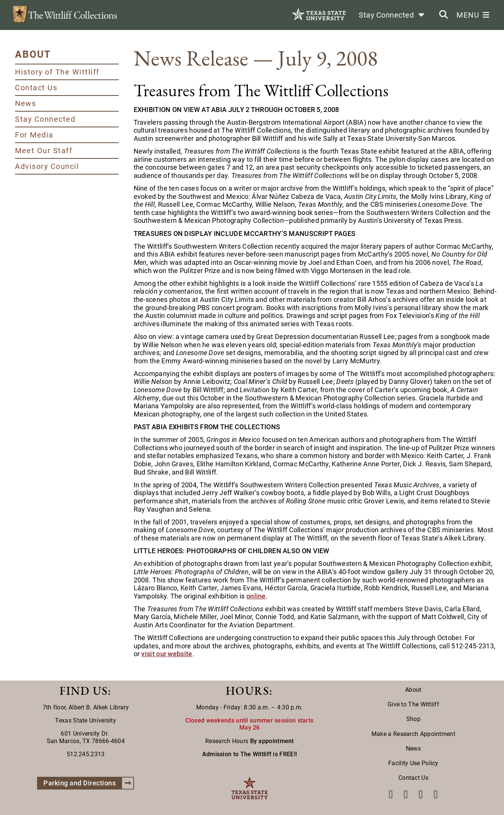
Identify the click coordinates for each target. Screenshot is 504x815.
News (25, 103)
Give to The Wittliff (413, 704)
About (413, 690)
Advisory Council (47, 166)
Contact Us (36, 88)
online (256, 596)
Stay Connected (45, 119)
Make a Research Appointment (413, 734)
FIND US (84, 691)
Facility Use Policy (413, 763)
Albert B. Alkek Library (99, 707)
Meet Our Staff (44, 151)
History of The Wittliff (57, 72)
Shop (413, 719)
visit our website (167, 654)
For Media (34, 135)
